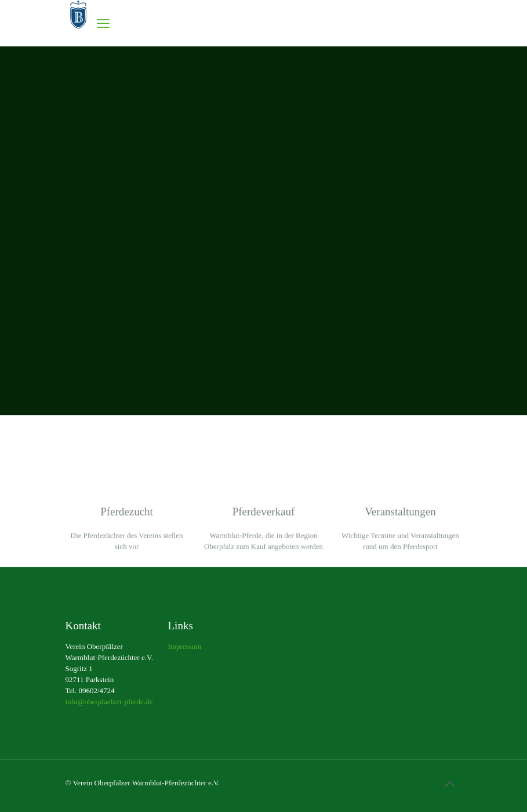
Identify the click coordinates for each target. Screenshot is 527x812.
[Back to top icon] (450, 784)
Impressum (185, 646)
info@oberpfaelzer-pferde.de (109, 702)
